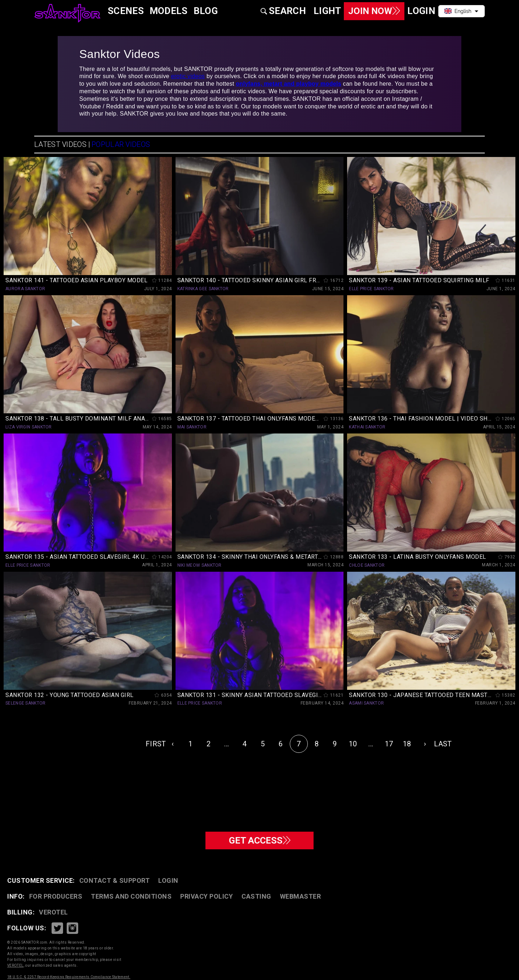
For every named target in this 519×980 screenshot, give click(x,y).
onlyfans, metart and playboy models (289, 84)
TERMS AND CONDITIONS (131, 896)
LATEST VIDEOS (60, 144)
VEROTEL (54, 912)
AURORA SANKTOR (25, 289)
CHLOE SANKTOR (367, 565)
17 (389, 744)
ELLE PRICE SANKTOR (371, 289)
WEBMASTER (301, 896)
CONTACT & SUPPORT (115, 880)
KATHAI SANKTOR (367, 427)
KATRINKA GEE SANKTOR (203, 289)
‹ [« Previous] (173, 744)
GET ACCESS (260, 840)
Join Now (372, 11)
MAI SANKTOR (192, 427)
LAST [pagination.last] (443, 744)
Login (168, 880)
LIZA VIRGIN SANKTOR (29, 427)
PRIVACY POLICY (207, 896)
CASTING (256, 896)
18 (407, 744)
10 (353, 744)
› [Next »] (425, 744)
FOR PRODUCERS (56, 896)
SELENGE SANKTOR (26, 703)
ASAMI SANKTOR (366, 703)
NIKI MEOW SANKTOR (199, 565)
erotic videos (188, 76)
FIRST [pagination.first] (155, 744)
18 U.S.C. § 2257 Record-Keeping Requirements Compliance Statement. (69, 977)
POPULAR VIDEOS (121, 144)
